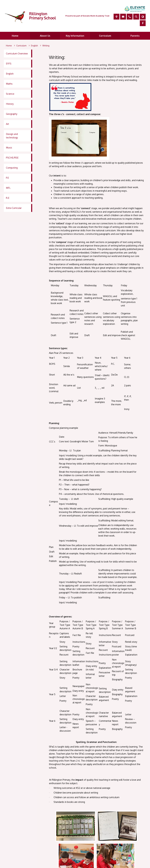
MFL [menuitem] (8, 188)
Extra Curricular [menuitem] (14, 208)
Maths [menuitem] (9, 84)
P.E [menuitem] (7, 178)
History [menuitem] (10, 104)
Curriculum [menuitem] (105, 36)
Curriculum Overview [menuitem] (17, 54)
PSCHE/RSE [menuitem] (12, 158)
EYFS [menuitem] (9, 64)
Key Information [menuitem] (75, 36)
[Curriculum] (21, 46)
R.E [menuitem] (8, 198)
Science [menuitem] (10, 94)
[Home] (9, 46)
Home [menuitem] (15, 36)
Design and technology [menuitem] (12, 136)
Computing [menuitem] (12, 168)
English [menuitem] (10, 74)
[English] (34, 46)
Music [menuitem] (9, 148)
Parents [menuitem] (135, 36)
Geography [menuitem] (12, 114)
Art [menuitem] (7, 124)
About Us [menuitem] (45, 36)
